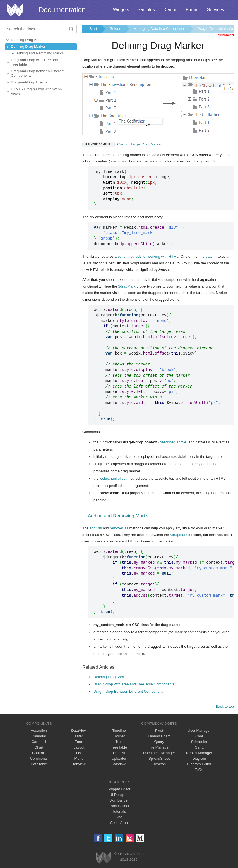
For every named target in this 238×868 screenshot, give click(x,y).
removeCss (119, 528)
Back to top (225, 706)
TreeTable (119, 747)
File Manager (159, 747)
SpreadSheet (159, 758)
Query (159, 742)
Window (119, 764)
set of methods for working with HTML (148, 256)
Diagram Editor (199, 764)
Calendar (39, 736)
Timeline (119, 730)
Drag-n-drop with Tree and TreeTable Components (134, 684)
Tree (119, 742)
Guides (115, 29)
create (208, 256)
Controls (39, 753)
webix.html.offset (113, 478)
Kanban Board (159, 736)
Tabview (79, 764)
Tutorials (119, 811)
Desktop (159, 764)
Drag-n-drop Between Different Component (128, 691)
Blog (119, 817)
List (79, 753)
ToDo (199, 770)
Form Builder (119, 806)
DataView (79, 730)
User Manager (199, 730)
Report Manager (199, 753)
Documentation (62, 10)
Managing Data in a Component (159, 29)
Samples (146, 10)
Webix (103, 858)
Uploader (119, 758)
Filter (79, 736)
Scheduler (199, 742)
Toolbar (119, 736)
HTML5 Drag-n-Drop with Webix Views (37, 91)
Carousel (39, 742)
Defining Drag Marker (28, 46)
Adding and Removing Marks (40, 53)
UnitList (119, 753)
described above (173, 442)
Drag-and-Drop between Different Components (38, 73)
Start (93, 29)
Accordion (39, 730)
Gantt (199, 747)
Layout (79, 747)
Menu (79, 758)
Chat (199, 736)
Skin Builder (119, 800)
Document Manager (159, 753)
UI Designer (119, 795)
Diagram (199, 758)
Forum (192, 10)
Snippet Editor (119, 789)
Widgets (121, 10)
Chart (39, 747)
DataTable (39, 764)
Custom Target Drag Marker (122, 144)
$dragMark (127, 286)
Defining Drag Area (26, 40)
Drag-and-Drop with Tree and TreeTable (34, 62)
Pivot (159, 730)
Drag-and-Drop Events (29, 82)
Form (79, 742)
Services (216, 10)
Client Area (119, 823)
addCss (96, 528)
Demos (170, 10)
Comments (39, 758)
